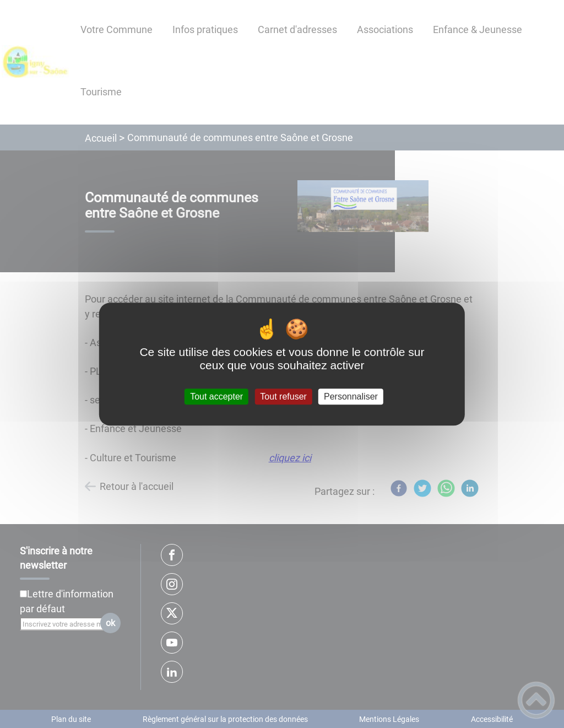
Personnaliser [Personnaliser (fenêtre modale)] (351, 397)
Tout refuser (283, 397)
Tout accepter (216, 397)
